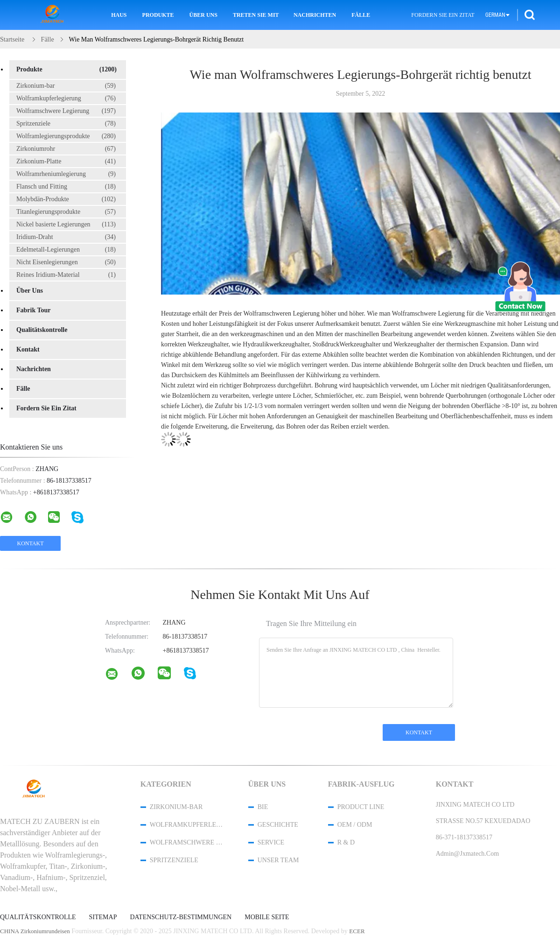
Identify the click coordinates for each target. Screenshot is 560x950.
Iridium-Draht (66, 237)
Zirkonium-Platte (66, 162)
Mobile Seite (267, 917)
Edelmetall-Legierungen (66, 250)
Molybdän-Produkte (66, 199)
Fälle (361, 15)
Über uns (203, 15)
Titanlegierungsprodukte (66, 212)
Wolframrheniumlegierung (66, 174)
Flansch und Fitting (66, 187)
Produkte (158, 15)
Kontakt (28, 349)
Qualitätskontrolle (42, 330)
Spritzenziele (66, 124)
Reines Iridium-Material (66, 275)
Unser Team (278, 860)
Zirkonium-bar (66, 86)
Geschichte (278, 825)
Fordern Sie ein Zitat (443, 15)
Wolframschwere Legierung (66, 111)
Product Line (361, 807)
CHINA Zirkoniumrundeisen (35, 931)
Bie (263, 807)
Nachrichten (315, 15)
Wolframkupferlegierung (66, 99)
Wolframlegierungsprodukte (66, 136)
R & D (346, 842)
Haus (119, 15)
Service (271, 842)
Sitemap (103, 917)
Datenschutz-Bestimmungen (181, 917)
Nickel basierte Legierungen (66, 225)
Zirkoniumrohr (66, 149)
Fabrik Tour (34, 310)
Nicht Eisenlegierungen (66, 262)
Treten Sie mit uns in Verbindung (257, 15)
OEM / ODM (355, 825)
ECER (357, 931)
